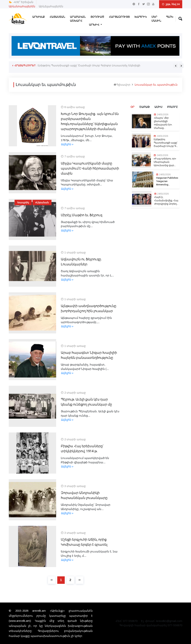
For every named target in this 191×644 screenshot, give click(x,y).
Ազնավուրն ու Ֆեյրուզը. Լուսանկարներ (81, 262)
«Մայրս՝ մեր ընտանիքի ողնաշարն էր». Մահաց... (163, 123)
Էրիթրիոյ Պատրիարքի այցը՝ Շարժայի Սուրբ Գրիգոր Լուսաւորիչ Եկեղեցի (89, 65)
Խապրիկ (141, 17)
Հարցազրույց (119, 17)
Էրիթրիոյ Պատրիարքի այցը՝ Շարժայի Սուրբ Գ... (166, 143)
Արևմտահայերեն (22, 6)
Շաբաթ (144, 107)
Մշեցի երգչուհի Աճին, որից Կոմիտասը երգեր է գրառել (84, 542)
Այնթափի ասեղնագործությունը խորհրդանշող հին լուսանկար (89, 309)
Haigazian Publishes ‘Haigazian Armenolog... (167, 181)
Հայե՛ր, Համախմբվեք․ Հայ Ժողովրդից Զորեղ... (166, 201)
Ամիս (158, 107)
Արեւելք (39, 17)
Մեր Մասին (156, 19)
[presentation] (176, 66)
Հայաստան (57, 17)
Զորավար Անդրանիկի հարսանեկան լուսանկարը (84, 495)
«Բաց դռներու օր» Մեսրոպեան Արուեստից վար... (165, 162)
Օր (133, 107)
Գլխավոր (122, 85)
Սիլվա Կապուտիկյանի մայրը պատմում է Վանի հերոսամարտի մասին (90, 168)
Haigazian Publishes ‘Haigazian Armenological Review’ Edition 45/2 (77, 68)
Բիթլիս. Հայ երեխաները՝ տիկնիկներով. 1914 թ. (82, 449)
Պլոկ (170, 17)
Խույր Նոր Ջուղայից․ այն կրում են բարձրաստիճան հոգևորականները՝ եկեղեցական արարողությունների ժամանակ (90, 121)
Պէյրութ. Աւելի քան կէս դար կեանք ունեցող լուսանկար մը (86, 402)
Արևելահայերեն (51, 6)
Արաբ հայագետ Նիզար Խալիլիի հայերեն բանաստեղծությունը (89, 355)
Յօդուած (97, 17)
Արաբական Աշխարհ (78, 19)
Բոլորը (172, 107)
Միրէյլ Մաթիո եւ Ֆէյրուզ (82, 215)
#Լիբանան (42, 202)
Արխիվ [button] (94, 25)
